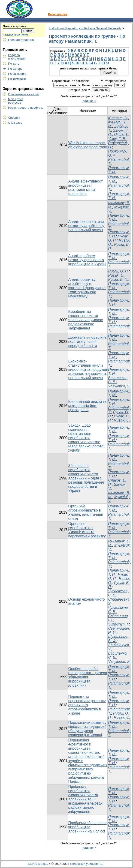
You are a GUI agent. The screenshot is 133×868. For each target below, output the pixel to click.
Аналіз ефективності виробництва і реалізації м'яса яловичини (86, 187)
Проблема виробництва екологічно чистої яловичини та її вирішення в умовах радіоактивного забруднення (85, 799)
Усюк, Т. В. (117, 139)
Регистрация (58, 14)
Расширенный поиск (15, 35)
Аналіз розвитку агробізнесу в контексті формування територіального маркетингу (87, 288)
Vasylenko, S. (119, 386)
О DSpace (15, 123)
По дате (14, 64)
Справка (14, 118)
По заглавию (17, 74)
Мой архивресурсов (16, 101)
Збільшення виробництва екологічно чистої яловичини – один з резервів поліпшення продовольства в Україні (86, 478)
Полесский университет (87, 864)
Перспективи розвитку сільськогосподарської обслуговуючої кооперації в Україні (87, 729)
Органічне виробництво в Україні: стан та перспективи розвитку (87, 530)
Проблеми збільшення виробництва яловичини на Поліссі (88, 827)
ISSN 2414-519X (39, 864)
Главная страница (21, 40)
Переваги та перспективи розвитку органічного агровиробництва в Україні (87, 705)
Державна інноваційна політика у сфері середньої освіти (88, 342)
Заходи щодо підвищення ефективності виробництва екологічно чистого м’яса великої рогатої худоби (86, 438)
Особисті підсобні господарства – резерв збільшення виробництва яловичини (88, 677)
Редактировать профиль (26, 108)
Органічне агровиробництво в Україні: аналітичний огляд (86, 512)
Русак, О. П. (118, 271)
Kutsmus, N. (118, 118)
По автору (15, 69)
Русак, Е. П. (118, 280)
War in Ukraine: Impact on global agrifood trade (88, 145)
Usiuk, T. (121, 135)
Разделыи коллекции (17, 57)
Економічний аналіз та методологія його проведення (88, 406)
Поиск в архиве (15, 26)
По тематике (17, 79)
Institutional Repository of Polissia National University (85, 28)
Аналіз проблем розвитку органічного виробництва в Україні (87, 260)
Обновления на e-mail (24, 94)
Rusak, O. (116, 275)
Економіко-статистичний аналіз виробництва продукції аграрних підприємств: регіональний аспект (88, 370)
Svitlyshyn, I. (118, 624)
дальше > (89, 101)
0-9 (70, 51)
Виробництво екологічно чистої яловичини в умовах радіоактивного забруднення (86, 320)
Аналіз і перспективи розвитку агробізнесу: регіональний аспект (87, 226)
